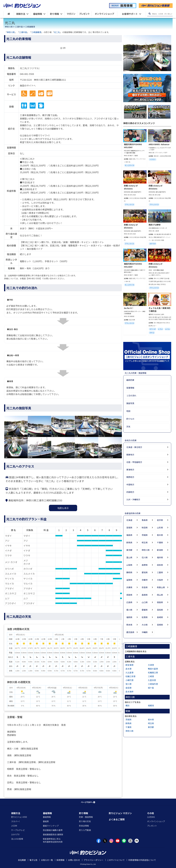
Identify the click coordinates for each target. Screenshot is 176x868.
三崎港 (151, 676)
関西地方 (130, 477)
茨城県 (145, 535)
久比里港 (129, 673)
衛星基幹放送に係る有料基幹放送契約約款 (53, 840)
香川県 (129, 610)
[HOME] (9, 14)
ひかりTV (15, 834)
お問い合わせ (74, 860)
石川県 (145, 557)
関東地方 (130, 455)
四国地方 (130, 492)
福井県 (160, 557)
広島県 (129, 602)
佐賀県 (145, 617)
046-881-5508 (27, 74)
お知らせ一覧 (47, 860)
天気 (128, 427)
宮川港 (128, 684)
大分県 (145, 625)
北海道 (129, 520)
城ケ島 (151, 688)
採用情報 (60, 860)
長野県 (145, 565)
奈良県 (145, 587)
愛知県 (145, 572)
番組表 (46, 821)
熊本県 (129, 625)
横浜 (127, 706)
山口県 (145, 602)
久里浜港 (152, 680)
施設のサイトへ (28, 85)
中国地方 (130, 484)
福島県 (129, 535)
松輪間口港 (153, 673)
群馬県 (129, 542)
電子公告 (33, 860)
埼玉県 (145, 542)
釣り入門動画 (85, 830)
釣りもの (130, 419)
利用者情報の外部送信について (142, 860)
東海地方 (130, 470)
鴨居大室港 (153, 669)
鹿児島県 (130, 632)
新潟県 (160, 550)
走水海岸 (129, 692)
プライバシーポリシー (93, 860)
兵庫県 (129, 587)
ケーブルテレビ (18, 830)
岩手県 (160, 520)
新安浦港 (129, 665)
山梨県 (129, 565)
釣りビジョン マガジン (120, 813)
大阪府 (160, 580)
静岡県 (129, 572)
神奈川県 (9, 27)
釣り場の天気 (85, 821)
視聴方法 (16, 813)
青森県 (145, 520)
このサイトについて (116, 860)
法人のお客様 (17, 839)
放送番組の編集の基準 (53, 830)
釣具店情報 (84, 826)
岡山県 (160, 595)
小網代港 (129, 680)
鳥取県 (129, 595)
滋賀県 (129, 580)
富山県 (129, 557)
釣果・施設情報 (86, 817)
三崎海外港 (153, 684)
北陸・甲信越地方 (134, 462)
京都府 (145, 580)
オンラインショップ (156, 821)
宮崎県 (160, 625)
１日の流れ (131, 395)
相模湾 (151, 706)
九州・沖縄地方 (133, 499)
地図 (128, 411)
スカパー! (15, 821)
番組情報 (47, 813)
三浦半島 (19, 27)
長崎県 (160, 617)
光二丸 (57, 32)
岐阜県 (160, 565)
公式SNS (151, 817)
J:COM (14, 826)
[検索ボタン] (150, 14)
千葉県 (160, 542)
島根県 (145, 595)
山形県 (160, 528)
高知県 (160, 610)
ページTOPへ (88, 802)
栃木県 (160, 535)
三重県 (160, 572)
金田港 (128, 688)
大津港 (151, 665)
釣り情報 (83, 813)
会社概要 (22, 860)
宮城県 (129, 528)
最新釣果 (130, 380)
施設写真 (130, 403)
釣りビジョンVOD (19, 817)
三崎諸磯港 (30, 27)
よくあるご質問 (117, 819)
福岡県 (129, 617)
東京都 (129, 550)
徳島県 (160, 602)
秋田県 (145, 528)
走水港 (128, 669)
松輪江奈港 (130, 676)
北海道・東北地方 (134, 447)
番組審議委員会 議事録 (53, 834)
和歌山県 (161, 587)
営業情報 (130, 388)
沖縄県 (145, 632)
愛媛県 (145, 610)
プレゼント (152, 826)
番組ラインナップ (51, 826)
